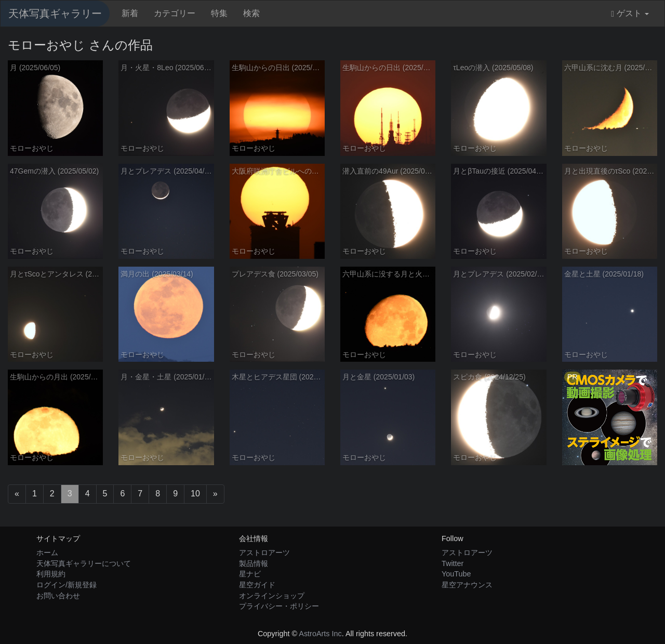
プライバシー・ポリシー (279, 606)
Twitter (453, 563)
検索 (251, 13)
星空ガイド (257, 585)
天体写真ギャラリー (55, 14)
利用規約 (51, 574)
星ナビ (250, 574)
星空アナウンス (467, 585)
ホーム (47, 553)
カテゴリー (175, 13)
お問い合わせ (58, 596)
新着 (130, 13)
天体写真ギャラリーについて (84, 563)
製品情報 (254, 563)
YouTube (456, 574)
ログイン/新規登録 (66, 585)
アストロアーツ (264, 553)
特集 (219, 13)
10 (195, 494)
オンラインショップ (272, 596)
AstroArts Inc (320, 634)
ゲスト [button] (630, 14)
